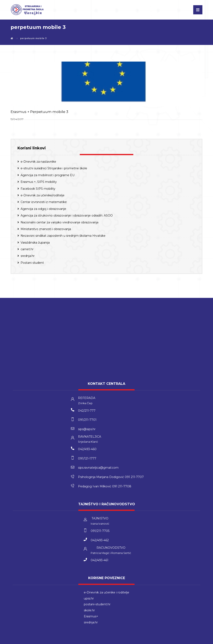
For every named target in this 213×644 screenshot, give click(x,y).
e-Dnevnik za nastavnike (38, 161)
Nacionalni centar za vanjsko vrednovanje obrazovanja (59, 222)
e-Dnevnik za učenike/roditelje (43, 195)
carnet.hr (27, 249)
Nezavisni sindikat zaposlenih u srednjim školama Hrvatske (63, 235)
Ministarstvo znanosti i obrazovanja (46, 228)
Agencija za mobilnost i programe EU (48, 175)
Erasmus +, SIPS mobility (39, 181)
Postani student (32, 262)
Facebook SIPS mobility (38, 188)
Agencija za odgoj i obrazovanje (43, 208)
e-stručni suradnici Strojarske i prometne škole (54, 168)
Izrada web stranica (113, 640)
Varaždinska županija (35, 242)
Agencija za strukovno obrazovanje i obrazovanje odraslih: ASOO (67, 215)
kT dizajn (94, 640)
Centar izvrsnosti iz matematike (44, 201)
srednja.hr (28, 255)
